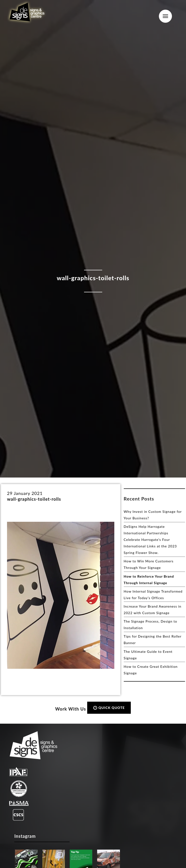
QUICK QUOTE (109, 708)
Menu (165, 16)
